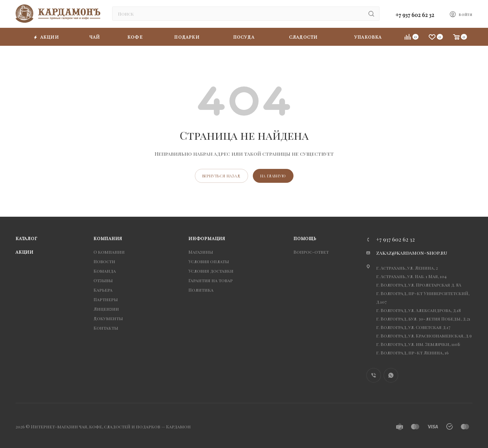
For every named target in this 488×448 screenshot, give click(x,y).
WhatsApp (391, 375)
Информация (207, 238)
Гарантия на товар (211, 280)
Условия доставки (211, 271)
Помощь (305, 238)
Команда (105, 271)
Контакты (106, 328)
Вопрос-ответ (311, 252)
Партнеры (106, 299)
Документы (108, 318)
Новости (104, 261)
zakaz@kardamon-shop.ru (412, 253)
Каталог (26, 238)
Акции (25, 252)
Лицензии (106, 309)
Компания (108, 238)
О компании (109, 252)
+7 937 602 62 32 (415, 15)
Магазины (201, 252)
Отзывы (103, 280)
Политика (201, 290)
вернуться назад (221, 176)
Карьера (103, 290)
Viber (374, 375)
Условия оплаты (209, 261)
